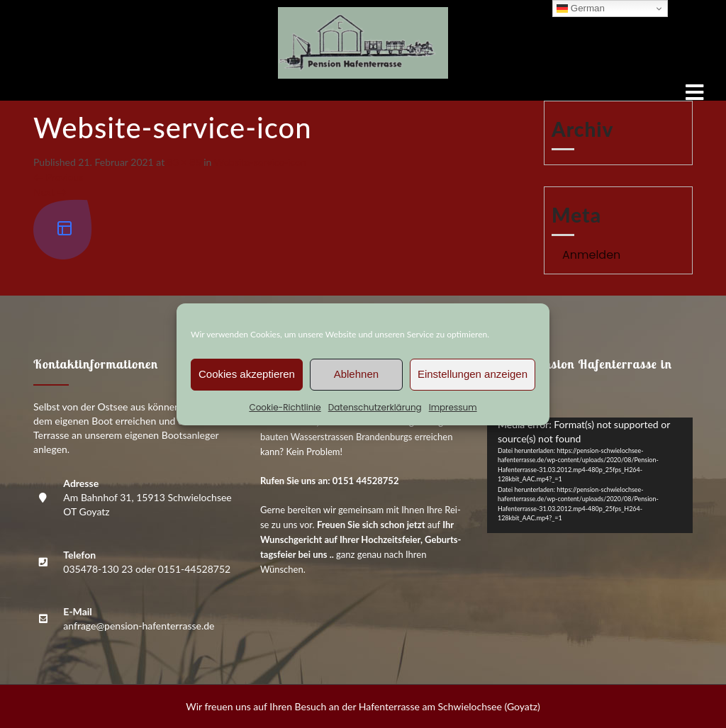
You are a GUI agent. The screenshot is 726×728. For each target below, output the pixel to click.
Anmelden (591, 255)
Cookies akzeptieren (247, 374)
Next (50, 192)
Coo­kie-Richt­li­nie (285, 407)
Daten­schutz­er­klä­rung (375, 407)
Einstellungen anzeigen (473, 374)
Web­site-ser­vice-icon (260, 162)
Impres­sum (453, 407)
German (581, 9)
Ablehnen (356, 374)
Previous (58, 177)
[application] (590, 475)
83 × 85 (184, 162)
